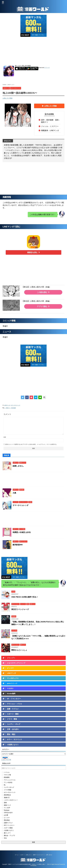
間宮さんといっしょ (19, 650)
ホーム (16, 855)
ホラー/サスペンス (15, 405)
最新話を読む (33, 252)
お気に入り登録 (8, 98)
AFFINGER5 (33, 866)
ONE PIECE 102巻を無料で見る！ (25, 597)
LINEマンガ (7, 405)
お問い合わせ (49, 855)
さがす (22, 855)
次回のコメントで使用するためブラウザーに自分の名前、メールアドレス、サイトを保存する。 (31, 444)
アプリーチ (47, 68)
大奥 (14, 493)
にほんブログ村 (6, 760)
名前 (5, 437)
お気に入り (28, 855)
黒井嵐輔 (13, 408)
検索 (33, 842)
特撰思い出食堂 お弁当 (22, 532)
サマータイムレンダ (21, 505)
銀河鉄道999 (18, 545)
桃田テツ (8, 408)
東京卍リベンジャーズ (20, 609)
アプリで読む (43, 306)
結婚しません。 (19, 466)
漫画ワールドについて (38, 855)
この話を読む (43, 292)
